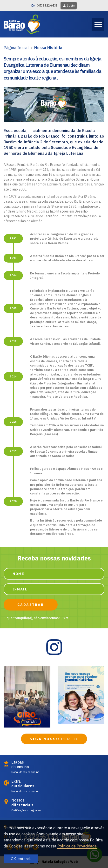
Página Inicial (16, 48)
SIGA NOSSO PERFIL (54, 739)
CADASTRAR (30, 605)
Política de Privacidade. (77, 846)
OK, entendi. (21, 859)
